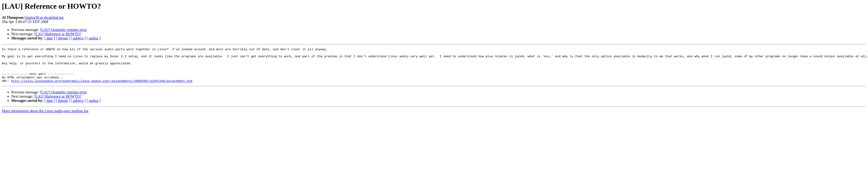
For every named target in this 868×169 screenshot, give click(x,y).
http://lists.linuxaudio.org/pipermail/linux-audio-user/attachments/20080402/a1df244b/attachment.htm (102, 88)
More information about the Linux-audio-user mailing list (45, 118)
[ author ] (94, 38)
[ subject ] (78, 38)
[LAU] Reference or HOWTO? (58, 34)
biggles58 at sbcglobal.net (44, 17)
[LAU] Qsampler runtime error (64, 30)
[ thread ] (63, 38)
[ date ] (50, 38)
